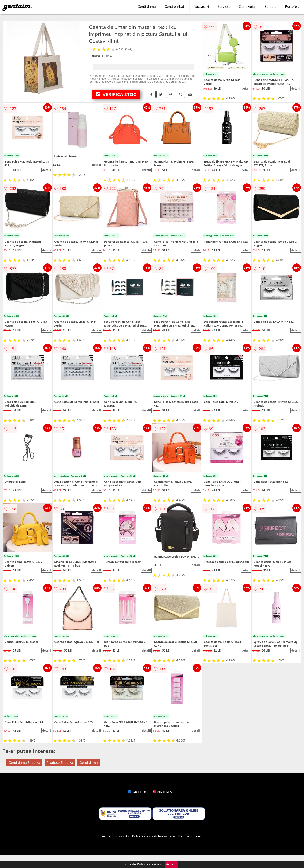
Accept (171, 864)
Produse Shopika (60, 763)
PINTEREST (163, 792)
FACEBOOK (139, 792)
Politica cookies (190, 836)
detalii (246, 89)
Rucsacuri (201, 7)
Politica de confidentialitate (153, 836)
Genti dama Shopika (24, 763)
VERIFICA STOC (116, 94)
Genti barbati (175, 7)
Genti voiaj (247, 7)
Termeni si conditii (115, 836)
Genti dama (147, 7)
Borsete (270, 7)
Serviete (224, 7)
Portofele (292, 7)
